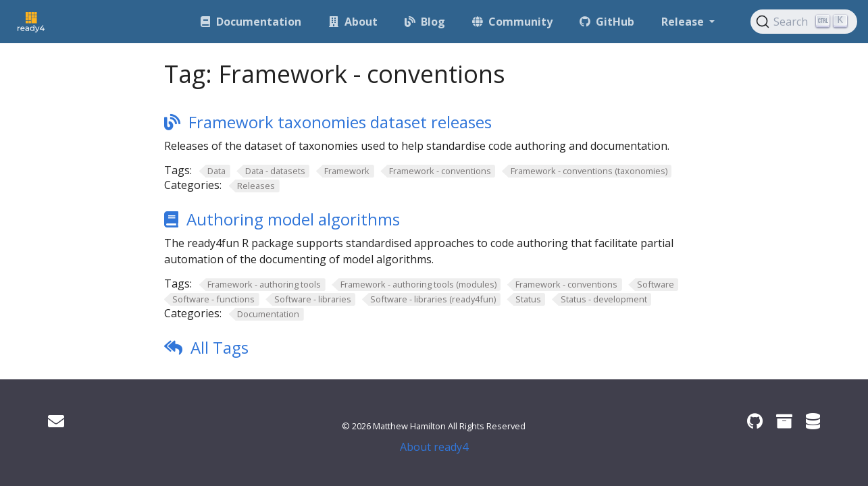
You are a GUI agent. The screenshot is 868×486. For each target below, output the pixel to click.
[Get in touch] (56, 421)
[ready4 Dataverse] (813, 421)
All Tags (220, 347)
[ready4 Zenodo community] (784, 421)
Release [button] (684, 22)
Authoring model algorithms (293, 219)
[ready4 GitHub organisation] (755, 421)
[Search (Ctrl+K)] (804, 22)
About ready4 (434, 447)
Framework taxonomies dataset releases (340, 122)
